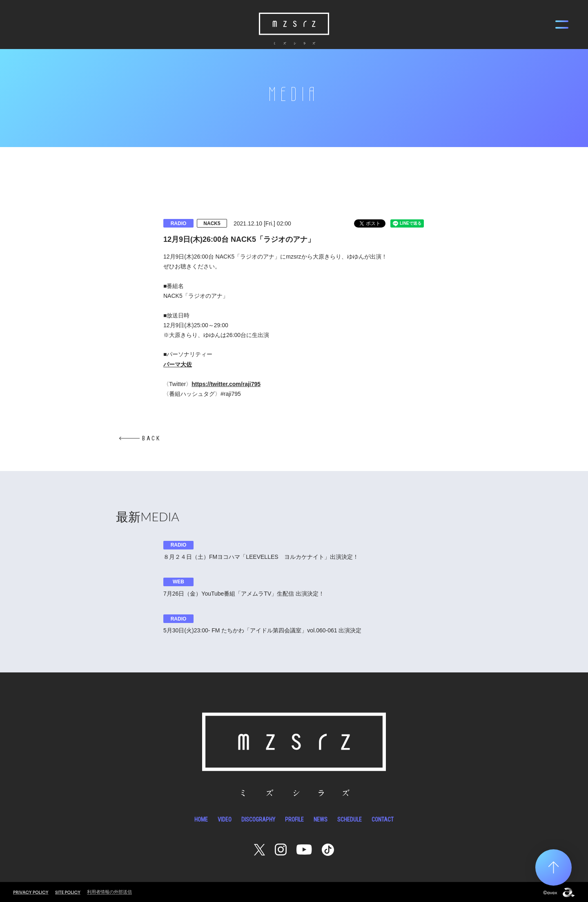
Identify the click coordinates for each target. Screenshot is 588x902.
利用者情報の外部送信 (109, 891)
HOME (201, 818)
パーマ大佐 (178, 364)
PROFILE (294, 818)
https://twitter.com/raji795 (226, 384)
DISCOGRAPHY (258, 818)
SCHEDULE (350, 818)
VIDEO (225, 818)
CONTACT (383, 818)
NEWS (321, 818)
